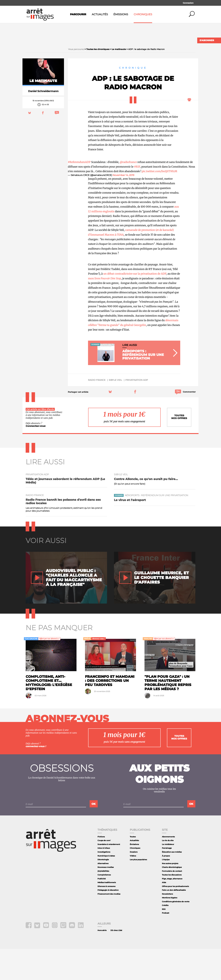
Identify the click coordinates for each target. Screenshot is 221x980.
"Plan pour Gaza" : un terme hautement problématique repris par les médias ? (168, 714)
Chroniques (143, 14)
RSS (164, 940)
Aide (164, 914)
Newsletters (167, 925)
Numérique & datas (106, 887)
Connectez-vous (36, 457)
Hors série (102, 962)
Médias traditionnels (107, 914)
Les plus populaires (138, 891)
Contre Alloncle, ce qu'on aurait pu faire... (146, 510)
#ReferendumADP (79, 193)
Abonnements (168, 868)
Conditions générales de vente (176, 933)
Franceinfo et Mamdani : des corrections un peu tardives (110, 712)
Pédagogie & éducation (108, 921)
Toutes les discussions (172, 906)
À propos (166, 887)
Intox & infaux (104, 879)
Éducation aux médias (172, 883)
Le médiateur (168, 875)
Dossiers (134, 883)
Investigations (104, 883)
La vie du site (168, 872)
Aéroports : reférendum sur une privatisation (156, 527)
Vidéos (133, 887)
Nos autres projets (170, 895)
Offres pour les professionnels (175, 918)
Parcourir (78, 14)
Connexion (188, 3)
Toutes (133, 868)
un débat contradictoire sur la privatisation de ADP (135, 305)
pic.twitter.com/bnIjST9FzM (159, 203)
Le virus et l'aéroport (130, 531)
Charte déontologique (172, 898)
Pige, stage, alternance (172, 910)
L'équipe (166, 891)
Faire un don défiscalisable (174, 921)
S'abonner (207, 40)
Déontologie (103, 891)
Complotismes (104, 906)
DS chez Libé (116, 962)
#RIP (137, 198)
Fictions (101, 868)
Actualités (100, 14)
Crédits (165, 936)
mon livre (105, 310)
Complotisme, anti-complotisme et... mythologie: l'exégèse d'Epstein (49, 714)
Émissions (121, 14)
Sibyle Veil (115, 411)
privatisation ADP (137, 411)
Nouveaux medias (106, 898)
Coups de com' (104, 872)
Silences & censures (106, 918)
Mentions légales (170, 929)
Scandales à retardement (109, 875)
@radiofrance (128, 193)
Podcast (166, 944)
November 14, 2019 (123, 206)
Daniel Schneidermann (43, 122)
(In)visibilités (103, 902)
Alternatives (103, 895)
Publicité (102, 910)
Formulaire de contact (172, 902)
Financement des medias (109, 925)
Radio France (97, 411)
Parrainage (167, 879)
